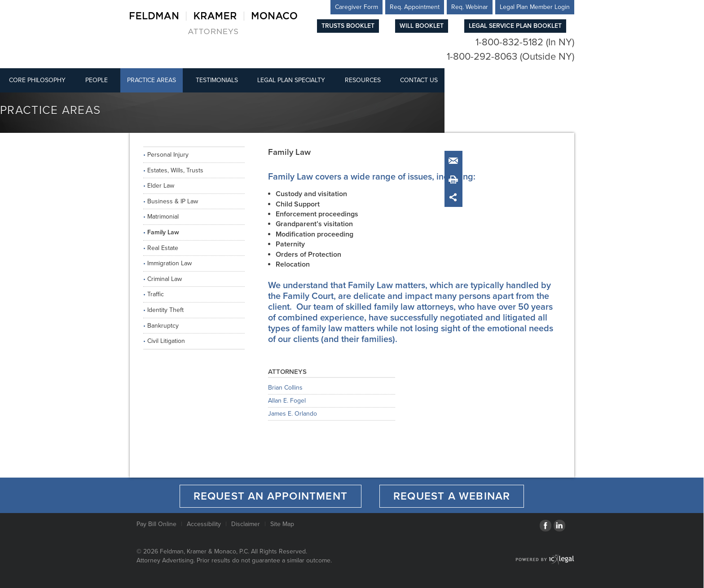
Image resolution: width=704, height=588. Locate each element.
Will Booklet (422, 26)
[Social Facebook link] (546, 526)
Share (455, 197)
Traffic (156, 294)
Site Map (282, 524)
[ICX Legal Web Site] (545, 559)
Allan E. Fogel (287, 401)
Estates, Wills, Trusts (175, 170)
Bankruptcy (163, 326)
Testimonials (217, 80)
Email (455, 161)
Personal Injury (168, 155)
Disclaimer (246, 524)
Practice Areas (152, 80)
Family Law (163, 232)
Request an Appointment (271, 496)
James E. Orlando (293, 414)
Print (455, 179)
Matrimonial (163, 217)
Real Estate (163, 248)
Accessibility (204, 524)
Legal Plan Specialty (291, 80)
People (97, 80)
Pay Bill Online (156, 524)
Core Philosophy (37, 80)
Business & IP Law (173, 201)
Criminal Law (165, 279)
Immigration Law (169, 263)
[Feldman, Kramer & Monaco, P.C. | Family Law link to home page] (213, 23)
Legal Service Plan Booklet (515, 26)
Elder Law (161, 186)
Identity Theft (165, 310)
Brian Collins (285, 388)
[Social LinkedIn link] (559, 526)
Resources (363, 80)
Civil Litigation (166, 341)
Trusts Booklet (348, 26)
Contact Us (419, 80)
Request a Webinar (452, 496)
